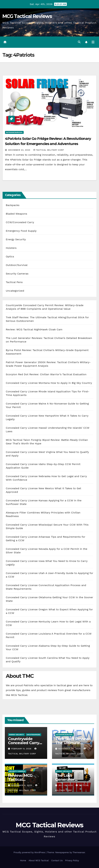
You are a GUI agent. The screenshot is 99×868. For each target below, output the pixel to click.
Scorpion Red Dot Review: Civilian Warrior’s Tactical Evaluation (46, 374)
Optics (10, 256)
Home (23, 860)
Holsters (11, 248)
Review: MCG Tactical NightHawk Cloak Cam (34, 329)
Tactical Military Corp (49, 150)
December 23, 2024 (20, 150)
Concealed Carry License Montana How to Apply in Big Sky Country (49, 383)
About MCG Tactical (39, 860)
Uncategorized (15, 291)
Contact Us (57, 860)
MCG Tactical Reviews (27, 16)
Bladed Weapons (16, 214)
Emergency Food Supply (21, 231)
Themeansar (79, 852)
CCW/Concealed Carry (20, 222)
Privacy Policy (72, 860)
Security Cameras (17, 274)
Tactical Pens (14, 282)
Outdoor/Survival (14, 132)
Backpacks (13, 205)
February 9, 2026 (22, 749)
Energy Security (16, 239)
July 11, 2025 (66, 785)
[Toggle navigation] (93, 42)
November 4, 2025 (22, 785)
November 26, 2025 (70, 749)
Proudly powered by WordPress (30, 852)
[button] (79, 42)
